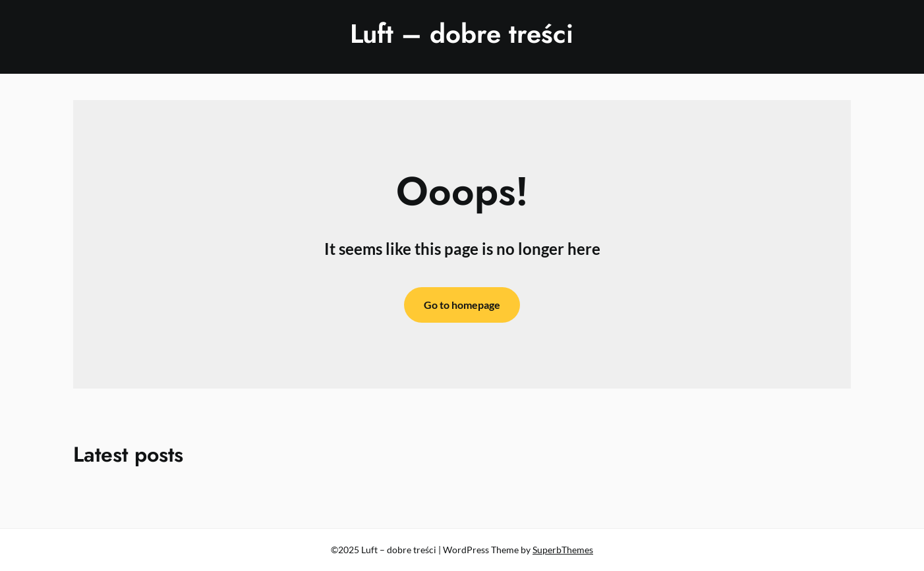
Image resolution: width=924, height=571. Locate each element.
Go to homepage (462, 305)
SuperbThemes (563, 550)
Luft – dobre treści (462, 34)
